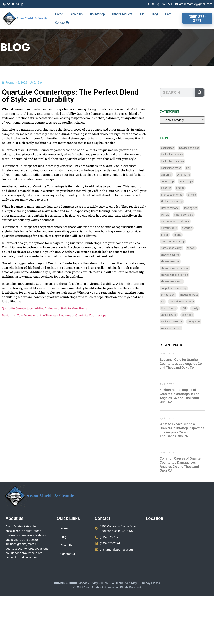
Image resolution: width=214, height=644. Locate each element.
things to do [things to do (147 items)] (173, 295)
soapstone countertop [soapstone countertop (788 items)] (179, 288)
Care (168, 14)
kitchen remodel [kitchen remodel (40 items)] (175, 208)
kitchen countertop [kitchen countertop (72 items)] (177, 201)
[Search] (205, 92)
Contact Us (62, 23)
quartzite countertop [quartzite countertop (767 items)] (178, 241)
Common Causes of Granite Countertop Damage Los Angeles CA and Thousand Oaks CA (185, 464)
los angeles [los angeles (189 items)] (196, 208)
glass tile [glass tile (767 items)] (171, 188)
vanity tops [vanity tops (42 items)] (199, 321)
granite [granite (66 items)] (185, 188)
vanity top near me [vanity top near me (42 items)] (177, 321)
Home (59, 14)
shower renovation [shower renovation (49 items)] (177, 281)
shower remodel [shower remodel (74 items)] (175, 261)
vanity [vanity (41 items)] (200, 308)
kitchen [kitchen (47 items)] (197, 195)
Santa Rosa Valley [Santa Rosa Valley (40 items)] (176, 248)
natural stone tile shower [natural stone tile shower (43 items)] (180, 221)
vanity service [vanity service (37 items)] (174, 315)
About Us (77, 14)
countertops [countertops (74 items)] (191, 181)
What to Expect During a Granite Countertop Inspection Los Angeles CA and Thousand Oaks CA (187, 430)
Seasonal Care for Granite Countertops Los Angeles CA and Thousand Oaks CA (186, 363)
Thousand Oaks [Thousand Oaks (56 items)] (194, 295)
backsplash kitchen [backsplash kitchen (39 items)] (177, 155)
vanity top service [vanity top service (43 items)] (176, 328)
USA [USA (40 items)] (189, 308)
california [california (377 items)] (171, 175)
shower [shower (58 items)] (196, 248)
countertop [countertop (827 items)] (173, 181)
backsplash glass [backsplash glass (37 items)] (194, 148)
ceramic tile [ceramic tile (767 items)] (188, 175)
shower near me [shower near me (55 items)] (175, 255)
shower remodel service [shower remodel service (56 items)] (180, 275)
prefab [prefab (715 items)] (170, 235)
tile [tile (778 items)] (168, 302)
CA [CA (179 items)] (193, 168)
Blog (155, 14)
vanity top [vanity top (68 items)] (193, 315)
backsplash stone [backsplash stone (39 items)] (176, 168)
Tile (142, 14)
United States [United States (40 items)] (174, 308)
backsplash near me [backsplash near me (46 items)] (178, 161)
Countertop (97, 14)
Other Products (122, 14)
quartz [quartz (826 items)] (183, 235)
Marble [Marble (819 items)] (170, 215)
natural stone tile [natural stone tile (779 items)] (189, 215)
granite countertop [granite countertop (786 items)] (177, 195)
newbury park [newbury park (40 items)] (174, 228)
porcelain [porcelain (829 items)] (192, 228)
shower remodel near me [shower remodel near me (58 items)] (180, 268)
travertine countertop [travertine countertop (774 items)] (187, 302)
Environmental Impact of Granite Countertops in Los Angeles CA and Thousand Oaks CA (185, 396)
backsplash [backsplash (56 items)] (173, 148)
